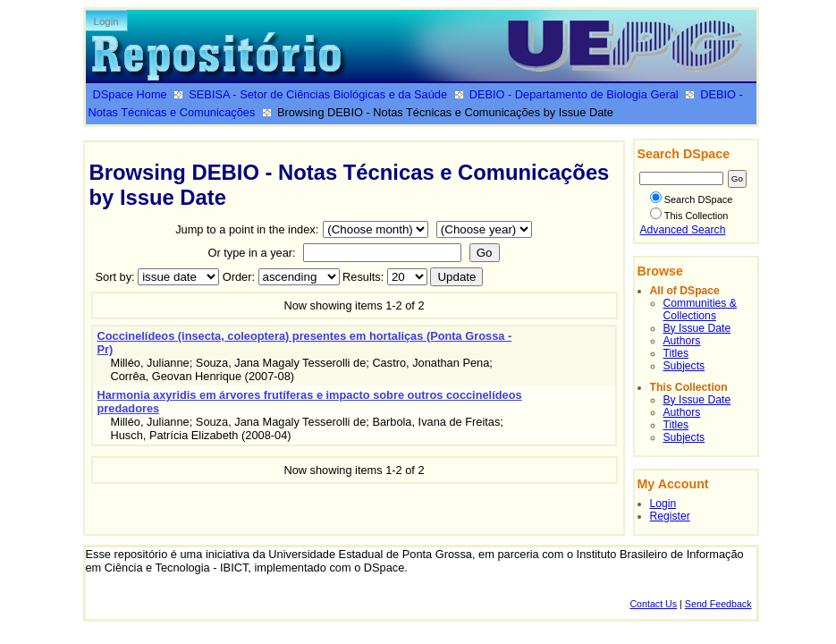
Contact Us (653, 604)
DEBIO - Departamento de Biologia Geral (574, 94)
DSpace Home (130, 94)
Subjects (684, 366)
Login (106, 21)
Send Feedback (718, 604)
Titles (676, 353)
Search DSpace (692, 199)
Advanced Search (683, 230)
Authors (682, 341)
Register (670, 516)
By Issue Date (697, 328)
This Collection (689, 216)
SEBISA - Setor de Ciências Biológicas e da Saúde (318, 94)
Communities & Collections (700, 309)
